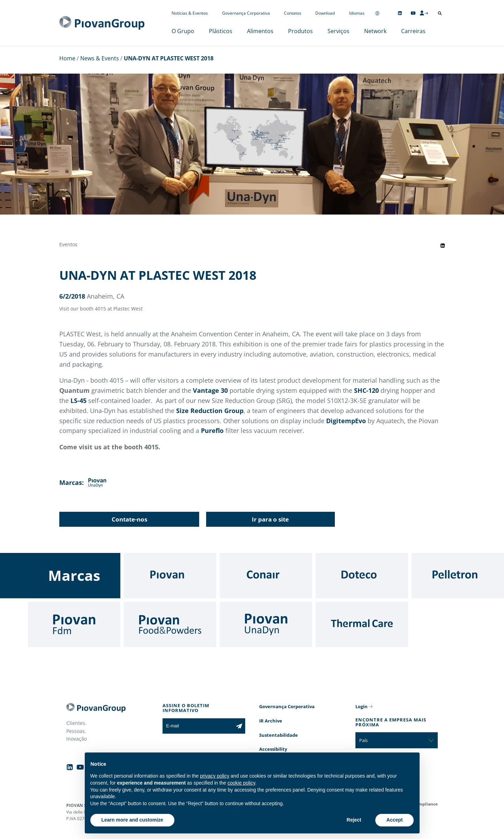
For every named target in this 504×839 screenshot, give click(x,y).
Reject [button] (354, 820)
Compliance (425, 804)
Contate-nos (129, 519)
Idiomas (357, 13)
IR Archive (271, 721)
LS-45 (78, 400)
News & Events (100, 58)
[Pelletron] (458, 576)
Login (362, 706)
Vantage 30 (210, 390)
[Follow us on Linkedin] (400, 13)
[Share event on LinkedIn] (443, 246)
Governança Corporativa (246, 13)
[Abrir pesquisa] (440, 13)
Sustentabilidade (279, 735)
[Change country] (377, 13)
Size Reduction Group (210, 411)
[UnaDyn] (266, 624)
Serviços (338, 31)
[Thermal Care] (362, 624)
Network (375, 31)
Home (67, 58)
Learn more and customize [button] (132, 820)
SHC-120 (366, 390)
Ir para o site (270, 519)
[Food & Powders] (170, 624)
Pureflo (213, 430)
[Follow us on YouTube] (413, 13)
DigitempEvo (347, 421)
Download (325, 13)
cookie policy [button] (241, 783)
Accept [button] (395, 820)
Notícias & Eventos (190, 13)
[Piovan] (170, 576)
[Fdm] (74, 624)
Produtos (300, 31)
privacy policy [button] (215, 776)
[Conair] (266, 576)
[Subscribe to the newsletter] (239, 726)
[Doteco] (362, 576)
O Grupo (183, 31)
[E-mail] (198, 726)
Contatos (293, 13)
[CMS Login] (424, 13)
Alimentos (260, 31)
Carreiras (413, 31)
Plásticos (221, 31)
